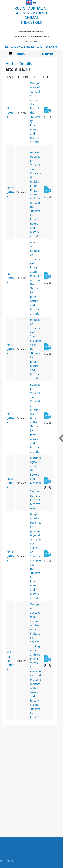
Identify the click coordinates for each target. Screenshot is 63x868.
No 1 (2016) (10, 278)
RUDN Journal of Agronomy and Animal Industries (31, 24)
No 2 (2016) (10, 192)
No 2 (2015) (10, 113)
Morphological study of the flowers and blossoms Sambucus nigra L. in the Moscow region (36, 483)
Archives (46, 54)
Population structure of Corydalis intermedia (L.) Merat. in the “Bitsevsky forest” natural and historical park (35, 418)
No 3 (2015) (10, 556)
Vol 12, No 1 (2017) (10, 661)
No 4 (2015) (10, 349)
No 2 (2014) (10, 483)
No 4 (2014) (10, 418)
